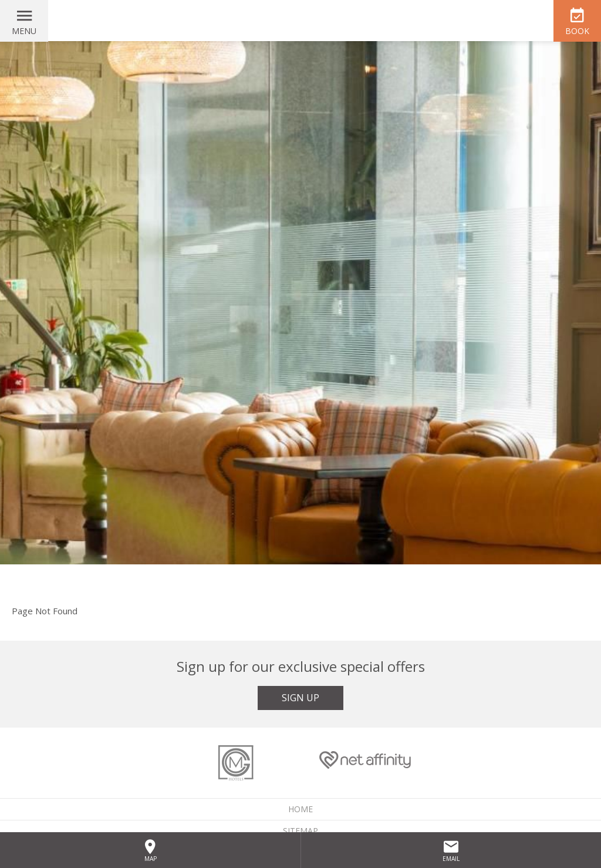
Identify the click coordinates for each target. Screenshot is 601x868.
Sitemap (300, 831)
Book (577, 31)
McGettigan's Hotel (300, 21)
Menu (24, 31)
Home (300, 809)
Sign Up (300, 698)
